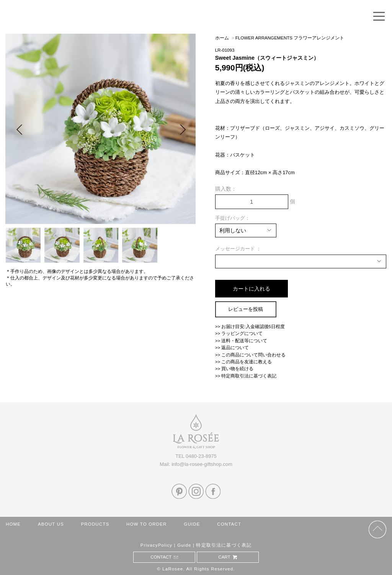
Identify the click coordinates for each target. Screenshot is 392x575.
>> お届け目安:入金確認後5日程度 (250, 327)
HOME (13, 524)
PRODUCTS (95, 524)
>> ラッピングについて (239, 333)
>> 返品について (232, 348)
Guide (184, 545)
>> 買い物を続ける (234, 369)
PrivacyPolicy (156, 545)
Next (183, 129)
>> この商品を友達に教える (244, 362)
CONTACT (229, 524)
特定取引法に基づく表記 (224, 545)
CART (228, 557)
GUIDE (192, 524)
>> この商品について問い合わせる (251, 355)
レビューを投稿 (246, 309)
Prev (19, 129)
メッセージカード (236, 249)
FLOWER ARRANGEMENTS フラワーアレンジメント (290, 38)
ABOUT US (51, 524)
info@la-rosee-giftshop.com (202, 464)
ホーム (222, 38)
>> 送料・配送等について (241, 341)
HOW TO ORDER (147, 524)
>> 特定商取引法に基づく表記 (246, 376)
